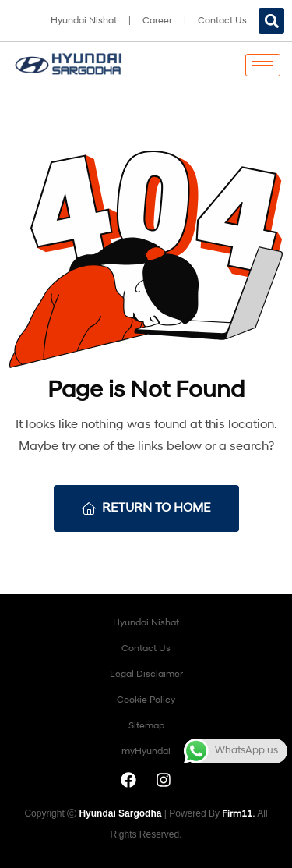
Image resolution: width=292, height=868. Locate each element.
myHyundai (146, 752)
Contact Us (222, 21)
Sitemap (146, 726)
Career (157, 21)
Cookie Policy (146, 700)
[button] (271, 21)
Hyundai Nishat (84, 21)
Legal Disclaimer (146, 675)
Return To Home (146, 508)
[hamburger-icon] (263, 65)
